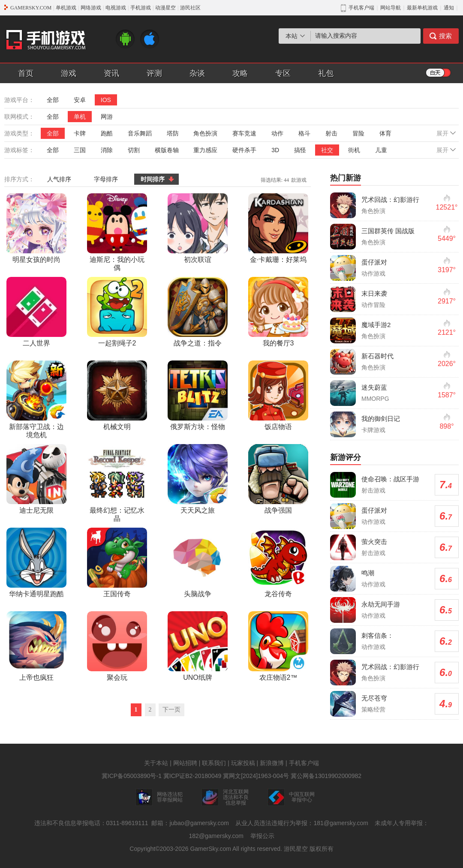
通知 (449, 8)
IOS (106, 100)
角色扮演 (205, 133)
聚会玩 (117, 646)
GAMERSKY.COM (31, 8)
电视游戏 (116, 8)
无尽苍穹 (374, 698)
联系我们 (214, 763)
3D (275, 150)
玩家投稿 (243, 763)
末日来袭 (374, 293)
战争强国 (278, 479)
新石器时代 (377, 356)
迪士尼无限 (36, 479)
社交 (327, 150)
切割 (134, 150)
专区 (283, 73)
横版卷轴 (167, 150)
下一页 (171, 710)
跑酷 (107, 133)
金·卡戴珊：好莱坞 (278, 228)
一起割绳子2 (117, 312)
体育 (385, 133)
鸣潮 (368, 573)
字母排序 (106, 179)
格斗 (304, 133)
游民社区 (190, 8)
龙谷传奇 (278, 563)
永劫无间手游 (381, 604)
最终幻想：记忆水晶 (117, 483)
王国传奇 (117, 563)
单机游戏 (66, 8)
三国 (80, 150)
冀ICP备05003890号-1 (132, 776)
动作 (277, 133)
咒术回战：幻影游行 (390, 200)
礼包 (326, 73)
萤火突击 (374, 542)
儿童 (381, 150)
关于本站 (156, 763)
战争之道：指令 (198, 312)
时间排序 (153, 179)
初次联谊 (198, 228)
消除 (107, 150)
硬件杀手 (244, 150)
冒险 (358, 133)
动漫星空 (165, 8)
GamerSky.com (210, 849)
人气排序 (59, 179)
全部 (53, 100)
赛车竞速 (244, 133)
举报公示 (262, 836)
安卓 (80, 100)
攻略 (240, 73)
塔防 (173, 133)
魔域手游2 (376, 325)
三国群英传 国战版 (388, 231)
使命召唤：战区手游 (390, 479)
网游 (107, 117)
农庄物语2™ (278, 646)
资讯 (111, 73)
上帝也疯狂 (36, 646)
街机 (354, 150)
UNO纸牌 (198, 646)
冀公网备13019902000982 (326, 776)
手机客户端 (304, 763)
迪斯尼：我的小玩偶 (117, 232)
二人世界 (36, 312)
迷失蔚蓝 (374, 387)
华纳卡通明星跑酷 (36, 563)
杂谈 (197, 73)
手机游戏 (141, 8)
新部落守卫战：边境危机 (36, 399)
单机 (80, 117)
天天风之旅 (198, 479)
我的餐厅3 (278, 312)
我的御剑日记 (381, 419)
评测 (154, 73)
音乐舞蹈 (140, 133)
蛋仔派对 (374, 262)
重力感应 (205, 150)
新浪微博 (272, 763)
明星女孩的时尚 (36, 228)
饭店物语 (278, 395)
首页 (26, 73)
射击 (331, 133)
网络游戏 (91, 8)
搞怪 (300, 150)
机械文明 (117, 395)
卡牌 (80, 133)
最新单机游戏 (422, 8)
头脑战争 (198, 563)
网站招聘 (185, 763)
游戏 (69, 73)
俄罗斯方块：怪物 (198, 395)
